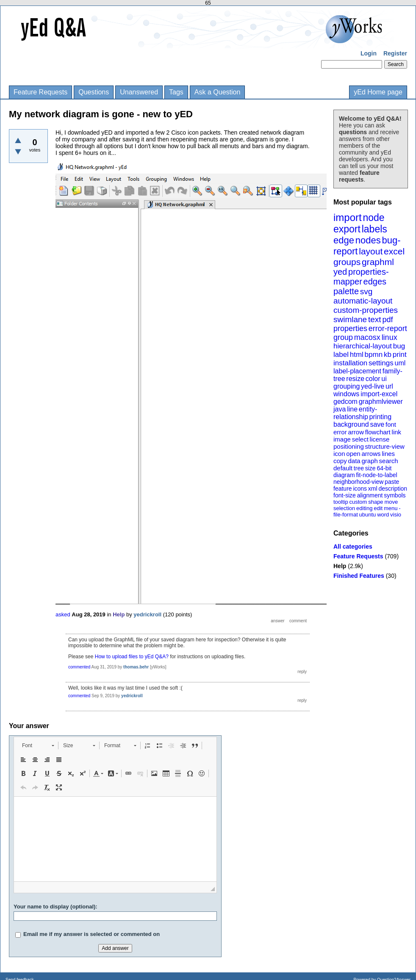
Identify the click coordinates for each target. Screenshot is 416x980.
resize (355, 379)
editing (364, 508)
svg (366, 291)
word (383, 515)
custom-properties (366, 310)
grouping (347, 386)
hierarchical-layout (363, 346)
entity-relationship (355, 413)
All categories (353, 547)
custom (358, 502)
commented (79, 667)
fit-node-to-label (376, 475)
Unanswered (139, 92)
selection (344, 508)
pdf (387, 320)
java (340, 409)
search (389, 461)
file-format (346, 515)
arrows (371, 454)
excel (394, 251)
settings (381, 363)
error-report (388, 329)
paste (392, 482)
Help (340, 566)
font (391, 424)
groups (347, 262)
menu (391, 508)
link (397, 432)
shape (376, 502)
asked (63, 614)
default (343, 468)
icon (339, 454)
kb (388, 355)
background (351, 424)
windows (346, 394)
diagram (344, 475)
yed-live (373, 386)
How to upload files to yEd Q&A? (132, 657)
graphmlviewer (381, 402)
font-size (345, 495)
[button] (38, 745)
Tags (176, 92)
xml (373, 489)
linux (390, 337)
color (373, 379)
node (373, 218)
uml (400, 363)
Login (369, 53)
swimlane (350, 319)
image (342, 439)
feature (343, 489)
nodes (368, 240)
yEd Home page (378, 92)
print (400, 355)
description (393, 489)
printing (380, 417)
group (343, 337)
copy (340, 461)
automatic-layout (363, 301)
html (357, 355)
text (375, 319)
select (360, 439)
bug (399, 346)
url (389, 386)
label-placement (357, 371)
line (352, 409)
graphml (378, 262)
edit (378, 508)
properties (350, 329)
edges (375, 282)
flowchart (378, 432)
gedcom (345, 402)
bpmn (374, 355)
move (391, 502)
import (348, 217)
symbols (395, 495)
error (340, 432)
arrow (356, 432)
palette (346, 291)
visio (396, 515)
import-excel (379, 394)
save (377, 424)
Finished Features (359, 576)
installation (350, 363)
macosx (367, 337)
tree (359, 468)
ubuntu (368, 515)
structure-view (385, 446)
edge (344, 240)
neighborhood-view (358, 482)
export (347, 229)
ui (384, 379)
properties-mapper (361, 277)
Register (395, 53)
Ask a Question (218, 92)
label (341, 355)
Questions (94, 92)
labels (374, 229)
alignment (370, 495)
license (380, 439)
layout (371, 251)
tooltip (341, 502)
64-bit (384, 468)
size (370, 468)
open (353, 454)
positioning (349, 446)
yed (340, 272)
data (354, 461)
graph (369, 461)
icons (360, 489)
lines (388, 454)
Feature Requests (40, 92)
